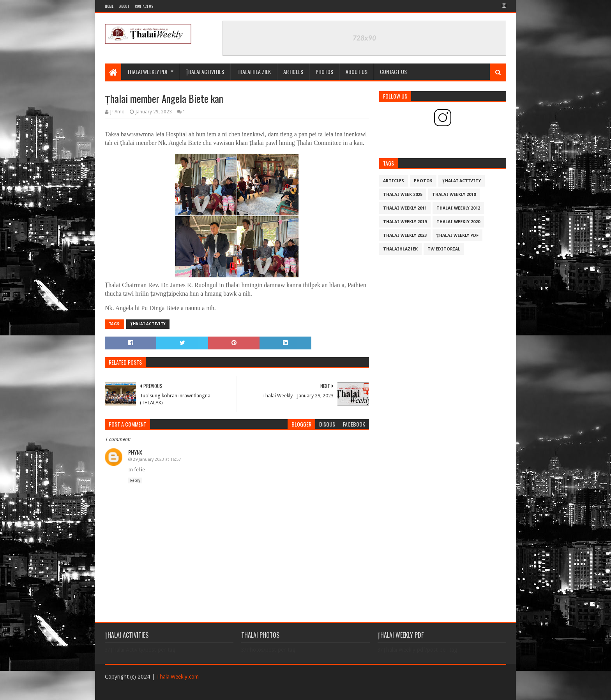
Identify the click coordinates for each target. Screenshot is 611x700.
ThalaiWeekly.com (177, 677)
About (124, 6)
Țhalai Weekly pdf (457, 235)
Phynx (135, 452)
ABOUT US (357, 71)
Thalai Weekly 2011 (405, 208)
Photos (423, 181)
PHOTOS (324, 71)
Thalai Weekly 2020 (458, 222)
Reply (135, 480)
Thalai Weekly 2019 (405, 222)
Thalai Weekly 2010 (454, 195)
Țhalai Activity (148, 324)
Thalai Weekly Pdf (148, 71)
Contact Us (144, 6)
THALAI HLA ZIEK (254, 71)
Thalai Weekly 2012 (458, 208)
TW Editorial (444, 249)
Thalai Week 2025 (403, 195)
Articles (293, 71)
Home (109, 6)
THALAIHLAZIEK (400, 249)
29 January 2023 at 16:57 (157, 459)
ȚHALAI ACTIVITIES (205, 71)
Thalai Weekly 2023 (405, 235)
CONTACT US (393, 71)
